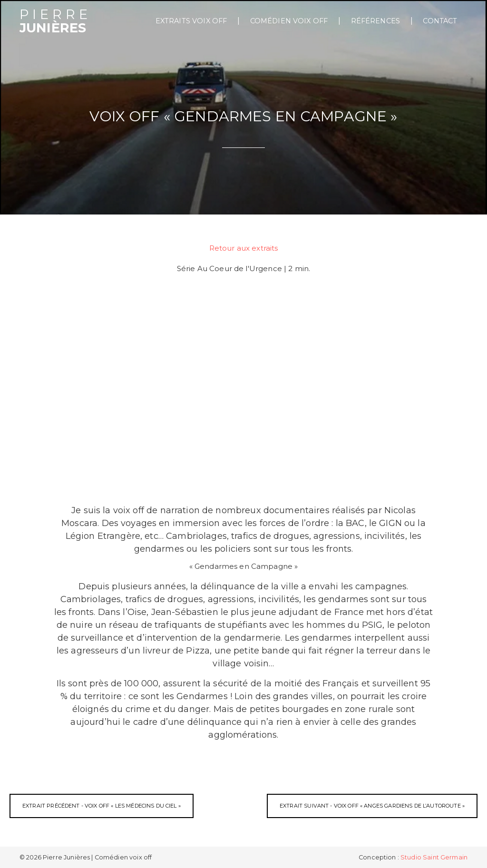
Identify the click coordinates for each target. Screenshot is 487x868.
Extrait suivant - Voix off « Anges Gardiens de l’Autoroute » (372, 806)
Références (376, 21)
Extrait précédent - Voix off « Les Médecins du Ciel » (102, 806)
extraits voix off (191, 21)
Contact (440, 21)
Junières (55, 22)
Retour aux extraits (244, 248)
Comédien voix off (289, 21)
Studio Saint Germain (434, 857)
